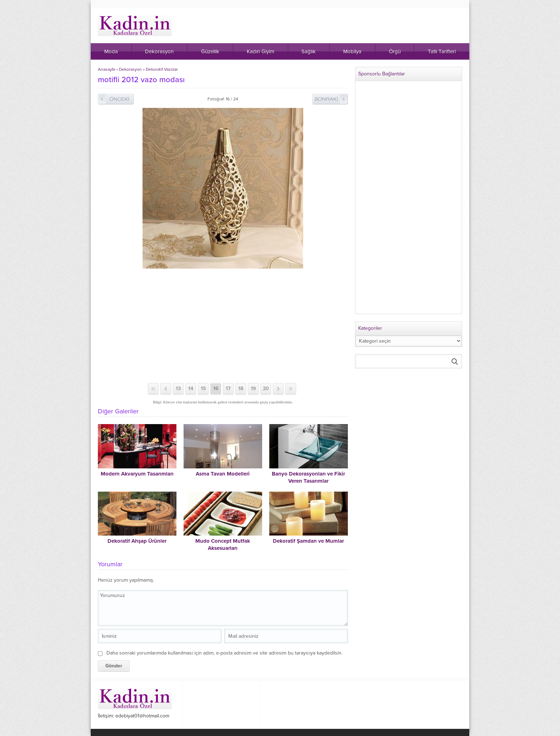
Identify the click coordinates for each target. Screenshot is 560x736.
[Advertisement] (223, 326)
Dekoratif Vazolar (162, 69)
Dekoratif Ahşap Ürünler (137, 541)
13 (178, 389)
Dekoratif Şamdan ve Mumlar (308, 541)
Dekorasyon (130, 69)
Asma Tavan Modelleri (223, 474)
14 (191, 389)
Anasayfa (106, 69)
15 (203, 389)
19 (253, 389)
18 (241, 389)
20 (266, 389)
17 (228, 389)
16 (216, 389)
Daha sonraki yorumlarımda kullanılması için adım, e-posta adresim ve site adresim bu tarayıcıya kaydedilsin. (224, 653)
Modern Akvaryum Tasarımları (137, 474)
